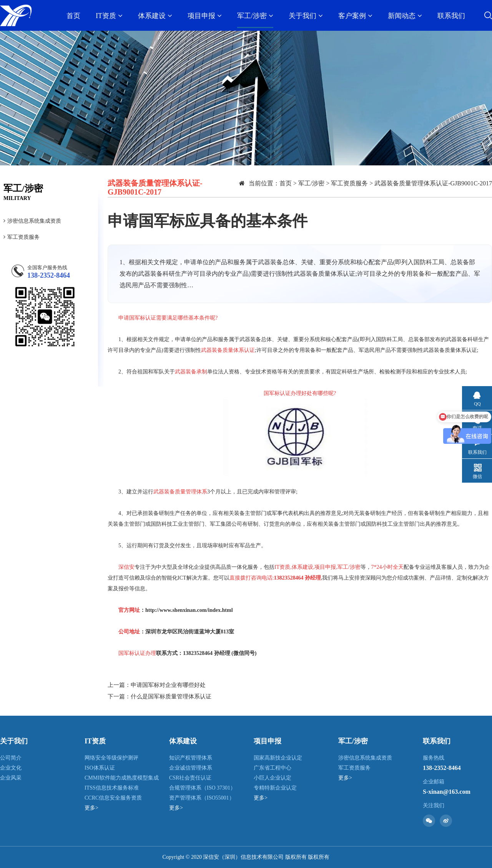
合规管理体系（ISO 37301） (202, 788)
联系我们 (451, 16)
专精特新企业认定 (275, 788)
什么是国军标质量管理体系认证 (171, 696)
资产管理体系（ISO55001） (202, 798)
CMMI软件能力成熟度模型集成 (122, 778)
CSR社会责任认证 (190, 778)
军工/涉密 (255, 16)
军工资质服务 (22, 237)
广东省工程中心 (273, 768)
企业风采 (11, 778)
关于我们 (306, 16)
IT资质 (109, 16)
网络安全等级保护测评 (111, 758)
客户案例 (355, 16)
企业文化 (11, 768)
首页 (73, 16)
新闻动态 (405, 16)
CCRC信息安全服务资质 (113, 798)
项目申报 (205, 16)
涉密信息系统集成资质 (32, 221)
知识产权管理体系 (191, 758)
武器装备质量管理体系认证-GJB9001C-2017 (433, 183)
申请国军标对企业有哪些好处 (168, 685)
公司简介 (11, 758)
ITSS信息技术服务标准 (112, 788)
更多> (91, 808)
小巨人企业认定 (273, 778)
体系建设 (155, 16)
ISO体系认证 (100, 768)
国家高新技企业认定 (278, 758)
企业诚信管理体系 (191, 768)
